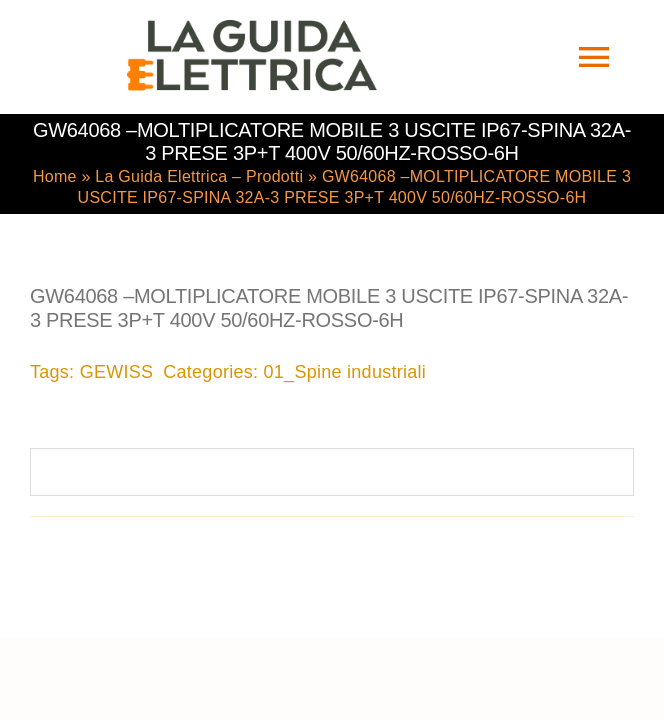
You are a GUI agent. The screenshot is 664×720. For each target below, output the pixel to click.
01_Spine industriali (345, 370)
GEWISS (117, 370)
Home (55, 174)
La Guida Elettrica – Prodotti (199, 174)
